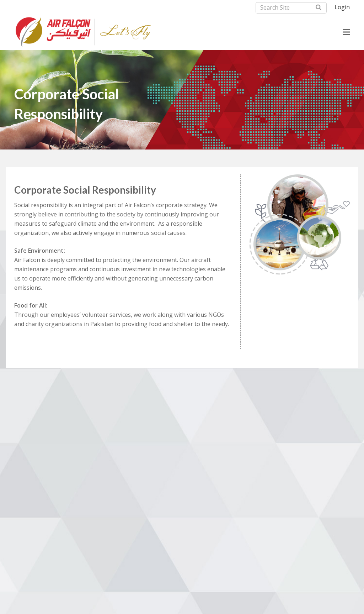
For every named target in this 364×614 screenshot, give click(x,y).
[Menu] (346, 32)
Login (342, 7)
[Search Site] (291, 8)
